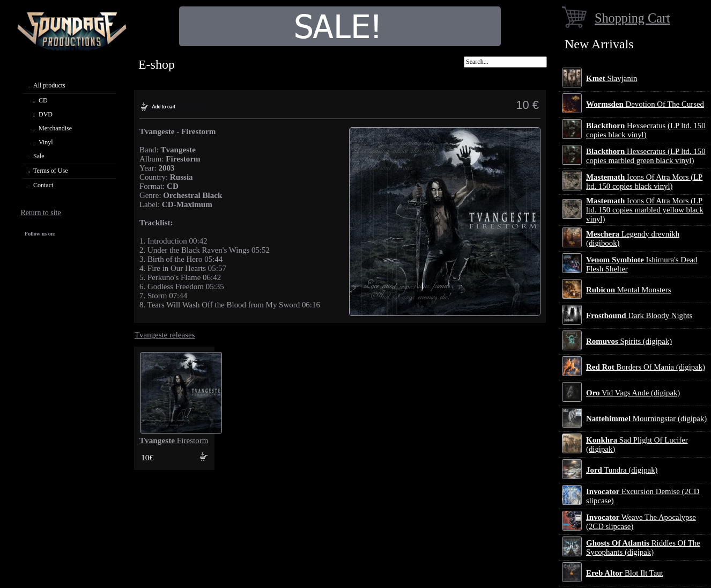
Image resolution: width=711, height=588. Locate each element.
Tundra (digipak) (622, 470)
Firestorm (174, 440)
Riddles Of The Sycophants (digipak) (643, 547)
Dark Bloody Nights (639, 315)
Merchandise (55, 128)
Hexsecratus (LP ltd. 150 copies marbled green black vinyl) (646, 156)
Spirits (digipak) (629, 341)
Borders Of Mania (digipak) (646, 367)
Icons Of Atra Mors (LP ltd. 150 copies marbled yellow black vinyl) (645, 210)
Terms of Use (50, 171)
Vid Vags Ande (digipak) (633, 393)
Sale (39, 156)
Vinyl (46, 142)
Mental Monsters (628, 290)
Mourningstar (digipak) (646, 418)
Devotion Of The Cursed (645, 104)
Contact (43, 185)
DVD (46, 114)
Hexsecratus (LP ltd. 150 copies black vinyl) (646, 130)
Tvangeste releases (165, 335)
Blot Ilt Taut (625, 573)
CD (43, 100)
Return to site (41, 213)
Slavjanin (612, 78)
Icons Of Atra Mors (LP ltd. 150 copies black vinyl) (644, 182)
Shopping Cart (632, 18)
